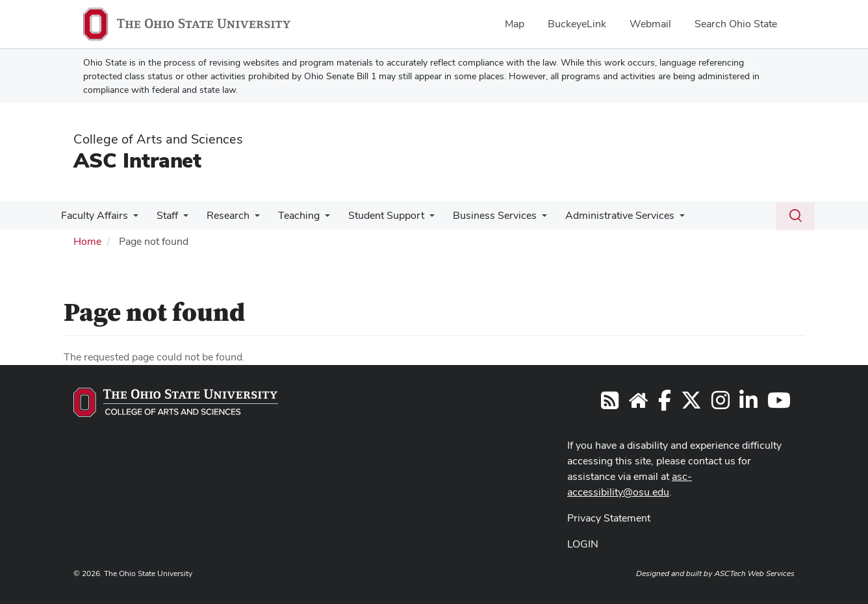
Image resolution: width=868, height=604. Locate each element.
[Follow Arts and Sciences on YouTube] (779, 404)
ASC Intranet (137, 160)
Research (222, 215)
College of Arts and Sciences (158, 139)
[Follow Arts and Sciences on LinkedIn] (748, 404)
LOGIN (583, 544)
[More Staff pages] (179, 219)
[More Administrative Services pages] (663, 219)
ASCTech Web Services (754, 573)
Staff (163, 215)
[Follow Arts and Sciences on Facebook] (665, 404)
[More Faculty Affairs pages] (132, 219)
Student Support (375, 215)
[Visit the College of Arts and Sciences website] (638, 404)
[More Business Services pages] (528, 219)
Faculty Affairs (93, 215)
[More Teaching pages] (316, 219)
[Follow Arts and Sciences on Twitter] (691, 404)
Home (87, 241)
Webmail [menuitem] (650, 24)
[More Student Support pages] (418, 219)
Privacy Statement (609, 518)
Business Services (480, 215)
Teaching (290, 215)
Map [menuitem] (515, 24)
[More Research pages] (248, 219)
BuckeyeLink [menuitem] (577, 24)
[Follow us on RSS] (610, 404)
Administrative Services (603, 215)
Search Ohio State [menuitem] (736, 24)
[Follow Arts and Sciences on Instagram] (721, 404)
